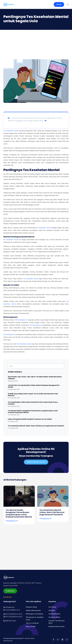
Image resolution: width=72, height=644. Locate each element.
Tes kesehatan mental (11, 131)
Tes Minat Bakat (54, 617)
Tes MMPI (52, 610)
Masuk (59, 4)
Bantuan (10, 591)
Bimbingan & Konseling (34, 614)
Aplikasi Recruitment (33, 610)
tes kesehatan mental (43, 228)
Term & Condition (32, 623)
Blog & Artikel (31, 626)
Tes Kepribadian (54, 614)
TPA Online (52, 607)
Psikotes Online (31, 607)
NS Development (21, 320)
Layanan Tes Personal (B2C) (56, 622)
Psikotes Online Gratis (56, 626)
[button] (68, 4)
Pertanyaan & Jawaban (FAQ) (35, 618)
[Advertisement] (36, 45)
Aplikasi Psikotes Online (36, 462)
